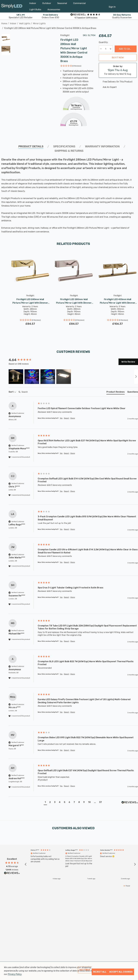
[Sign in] (112, 5)
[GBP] (133, 6)
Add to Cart (126, 49)
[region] (80, 864)
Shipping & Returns (69, 151)
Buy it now (118, 57)
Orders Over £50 (50, 16)
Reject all (100, 972)
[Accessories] (54, 10)
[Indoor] (33, 4)
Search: (17, 389)
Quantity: (103, 42)
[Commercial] (79, 4)
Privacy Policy (15, 974)
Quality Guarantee (122, 16)
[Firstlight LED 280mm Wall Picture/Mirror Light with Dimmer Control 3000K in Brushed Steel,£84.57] (74, 271)
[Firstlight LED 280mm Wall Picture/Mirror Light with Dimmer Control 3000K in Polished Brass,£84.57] (30, 271)
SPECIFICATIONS (64, 146)
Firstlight (65, 35)
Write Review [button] (128, 362)
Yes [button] (61, 418)
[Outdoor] (47, 4)
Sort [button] (12, 392)
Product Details (31, 146)
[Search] (28, 392)
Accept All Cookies (121, 972)
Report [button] (66, 418)
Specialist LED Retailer (21, 16)
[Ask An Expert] (118, 87)
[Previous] (131, 27)
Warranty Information (102, 146)
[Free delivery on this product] (118, 82)
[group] (23, 360)
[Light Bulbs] (35, 10)
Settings (85, 970)
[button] (71, 66)
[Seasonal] (62, 4)
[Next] (135, 27)
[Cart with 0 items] (127, 5)
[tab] (116, 392)
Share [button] (73, 418)
